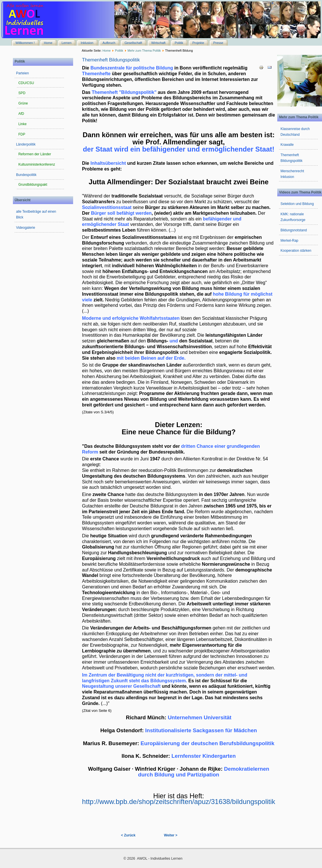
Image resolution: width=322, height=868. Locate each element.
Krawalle (287, 145)
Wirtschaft (159, 43)
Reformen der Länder (35, 154)
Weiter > (171, 835)
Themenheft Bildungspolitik (111, 60)
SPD (22, 93)
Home (48, 43)
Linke (23, 124)
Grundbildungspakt (33, 185)
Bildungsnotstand (294, 230)
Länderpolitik (26, 144)
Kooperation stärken (296, 251)
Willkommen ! (25, 43)
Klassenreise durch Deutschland (295, 132)
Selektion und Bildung (297, 204)
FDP (22, 134)
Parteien (23, 73)
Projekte (198, 43)
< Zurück (128, 835)
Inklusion (87, 43)
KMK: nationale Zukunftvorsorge (293, 217)
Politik (179, 43)
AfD (21, 114)
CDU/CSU (26, 83)
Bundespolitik (26, 175)
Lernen (67, 43)
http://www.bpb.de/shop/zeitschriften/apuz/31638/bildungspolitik (179, 799)
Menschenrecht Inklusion (292, 174)
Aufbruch (109, 43)
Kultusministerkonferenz (37, 164)
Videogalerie (26, 228)
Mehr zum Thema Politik (144, 51)
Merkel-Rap (289, 241)
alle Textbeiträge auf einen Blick (36, 214)
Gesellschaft (133, 43)
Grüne (23, 103)
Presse (218, 43)
